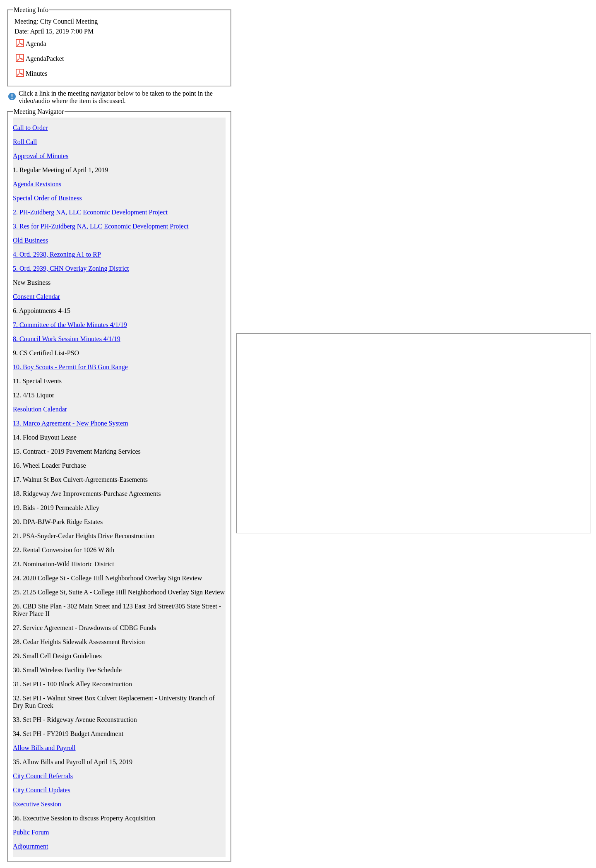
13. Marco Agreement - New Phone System (71, 423)
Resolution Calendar (40, 409)
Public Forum (31, 832)
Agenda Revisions (37, 184)
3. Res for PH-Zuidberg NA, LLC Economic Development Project (101, 226)
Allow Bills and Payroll (44, 748)
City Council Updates (42, 790)
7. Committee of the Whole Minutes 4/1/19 (70, 325)
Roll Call (25, 142)
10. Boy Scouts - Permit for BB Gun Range (70, 367)
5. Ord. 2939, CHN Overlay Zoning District (71, 268)
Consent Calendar (36, 297)
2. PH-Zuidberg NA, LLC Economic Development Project (90, 212)
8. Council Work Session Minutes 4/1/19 (67, 339)
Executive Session (37, 804)
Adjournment (30, 846)
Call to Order (30, 128)
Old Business (30, 240)
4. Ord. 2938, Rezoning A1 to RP (57, 254)
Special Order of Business (47, 198)
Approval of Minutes (41, 156)
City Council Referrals (43, 776)
